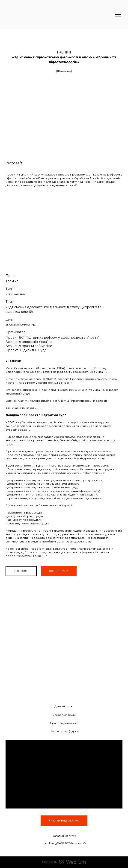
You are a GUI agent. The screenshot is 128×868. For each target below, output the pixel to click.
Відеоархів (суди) (64, 715)
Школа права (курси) (64, 731)
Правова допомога (64, 723)
